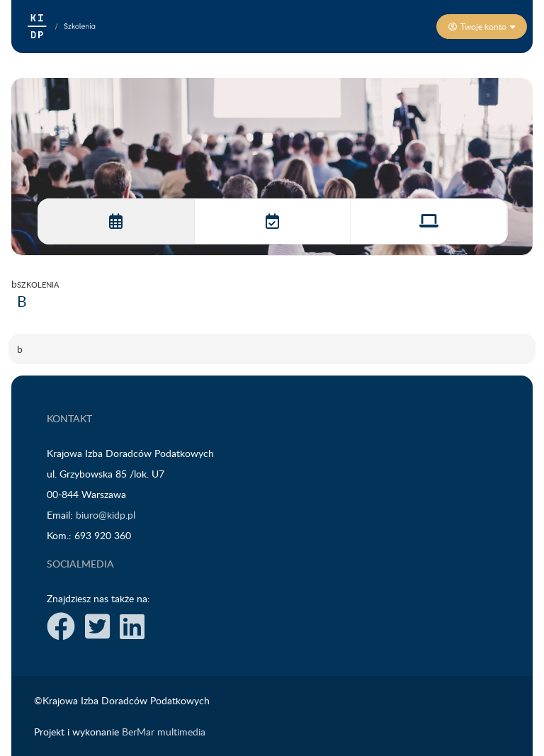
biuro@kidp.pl (106, 515)
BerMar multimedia (164, 732)
